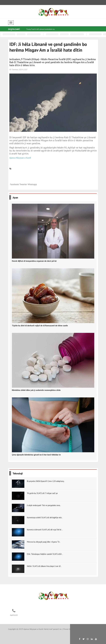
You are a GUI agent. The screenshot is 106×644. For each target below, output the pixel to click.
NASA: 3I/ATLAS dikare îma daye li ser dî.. (44, 566)
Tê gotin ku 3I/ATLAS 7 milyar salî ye (42, 493)
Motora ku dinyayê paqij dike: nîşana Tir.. (44, 542)
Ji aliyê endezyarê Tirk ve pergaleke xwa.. (44, 505)
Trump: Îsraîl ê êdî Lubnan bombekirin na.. (41, 29)
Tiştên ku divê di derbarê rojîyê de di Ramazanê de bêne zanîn (40, 325)
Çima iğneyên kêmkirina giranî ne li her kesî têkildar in (36, 455)
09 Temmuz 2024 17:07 (18, 69)
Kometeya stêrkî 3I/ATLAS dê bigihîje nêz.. (45, 517)
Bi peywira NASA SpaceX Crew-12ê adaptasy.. (46, 481)
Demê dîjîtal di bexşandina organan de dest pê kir (34, 261)
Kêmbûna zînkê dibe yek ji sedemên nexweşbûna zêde (36, 390)
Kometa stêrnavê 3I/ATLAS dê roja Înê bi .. (45, 530)
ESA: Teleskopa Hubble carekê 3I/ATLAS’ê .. (45, 554)
